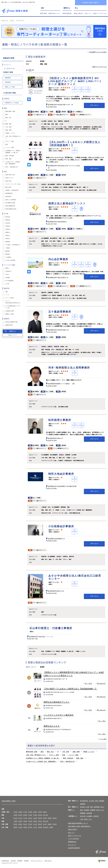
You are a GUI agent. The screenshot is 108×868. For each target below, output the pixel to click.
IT (58, 752)
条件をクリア (12, 335)
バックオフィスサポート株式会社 (59, 715)
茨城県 (15, 815)
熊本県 (30, 827)
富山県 (20, 818)
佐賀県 (20, 827)
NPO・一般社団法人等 (67, 761)
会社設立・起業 (85, 807)
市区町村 (8, 82)
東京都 (40, 815)
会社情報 (13, 861)
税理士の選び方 (78, 13)
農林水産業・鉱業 (32, 752)
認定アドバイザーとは (100, 13)
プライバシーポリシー (37, 861)
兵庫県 (35, 821)
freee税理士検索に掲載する (91, 3)
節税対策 (83, 804)
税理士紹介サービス (54, 13)
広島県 (30, 824)
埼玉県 (30, 815)
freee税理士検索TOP (74, 848)
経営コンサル (100, 810)
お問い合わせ (94, 105)
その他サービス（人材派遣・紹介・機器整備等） (41, 761)
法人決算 (91, 801)
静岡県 (50, 818)
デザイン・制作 (54, 755)
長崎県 (25, 827)
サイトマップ (72, 845)
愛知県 (55, 818)
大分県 (35, 827)
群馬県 (25, 815)
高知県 (55, 824)
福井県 (30, 818)
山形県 (40, 812)
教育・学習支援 (68, 758)
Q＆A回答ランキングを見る (98, 52)
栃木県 (20, 815)
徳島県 (40, 824)
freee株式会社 (5, 861)
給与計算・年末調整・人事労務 (89, 816)
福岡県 (15, 827)
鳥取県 (15, 824)
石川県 (25, 818)
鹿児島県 (45, 827)
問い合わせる (101, 683)
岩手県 (25, 812)
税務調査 (93, 810)
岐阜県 (45, 818)
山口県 (35, 824)
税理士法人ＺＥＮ (52, 726)
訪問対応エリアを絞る (12, 103)
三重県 (15, 821)
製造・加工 (50, 752)
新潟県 (12, 21)
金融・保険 (76, 752)
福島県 (45, 812)
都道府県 (8, 78)
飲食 (64, 755)
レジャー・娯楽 (73, 755)
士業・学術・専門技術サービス (36, 755)
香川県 (45, 824)
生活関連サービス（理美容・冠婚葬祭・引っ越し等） (43, 758)
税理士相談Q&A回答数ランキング (78, 823)
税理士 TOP (5, 21)
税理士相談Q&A (67, 13)
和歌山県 (45, 821)
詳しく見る (88, 683)
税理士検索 (43, 13)
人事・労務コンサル (86, 819)
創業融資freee (72, 842)
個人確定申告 (84, 801)
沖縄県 (51, 827)
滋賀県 (20, 821)
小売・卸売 (66, 752)
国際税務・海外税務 (86, 813)
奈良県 (40, 821)
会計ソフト (88, 13)
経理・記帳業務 (100, 801)
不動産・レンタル (89, 752)
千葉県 (35, 815)
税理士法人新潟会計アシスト (57, 702)
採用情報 (20, 861)
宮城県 (30, 812)
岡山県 (25, 824)
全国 (3, 809)
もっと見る (103, 739)
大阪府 (30, 821)
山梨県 (35, 818)
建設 (42, 752)
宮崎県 (40, 827)
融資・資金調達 (85, 810)
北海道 (15, 812)
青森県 (20, 812)
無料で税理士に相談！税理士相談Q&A (79, 826)
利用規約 (26, 861)
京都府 (25, 821)
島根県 (20, 824)
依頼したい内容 (10, 87)
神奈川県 (45, 815)
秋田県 (35, 812)
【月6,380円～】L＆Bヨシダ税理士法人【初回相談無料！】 (70, 689)
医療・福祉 (80, 758)
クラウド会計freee (73, 839)
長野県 (40, 818)
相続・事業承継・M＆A (97, 807)
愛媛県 (50, 824)
